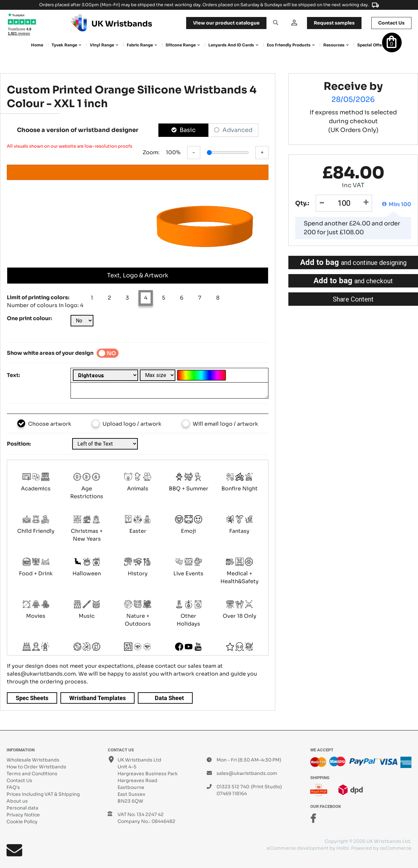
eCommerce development (298, 848)
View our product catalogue (226, 23)
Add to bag (353, 262)
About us (17, 801)
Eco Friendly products (289, 45)
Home (37, 45)
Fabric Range (140, 45)
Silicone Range (181, 45)
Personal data (22, 808)
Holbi (343, 848)
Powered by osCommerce (381, 848)
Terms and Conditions (32, 774)
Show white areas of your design (50, 353)
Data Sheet (169, 698)
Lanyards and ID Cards (231, 45)
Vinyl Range (102, 45)
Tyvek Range (64, 45)
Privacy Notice (23, 815)
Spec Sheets (32, 698)
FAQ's (13, 787)
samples (334, 23)
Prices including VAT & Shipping (43, 794)
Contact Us (19, 780)
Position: (19, 444)
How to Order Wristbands (36, 767)
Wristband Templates (97, 698)
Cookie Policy (22, 822)
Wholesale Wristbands (33, 760)
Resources (334, 45)
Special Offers (371, 45)
